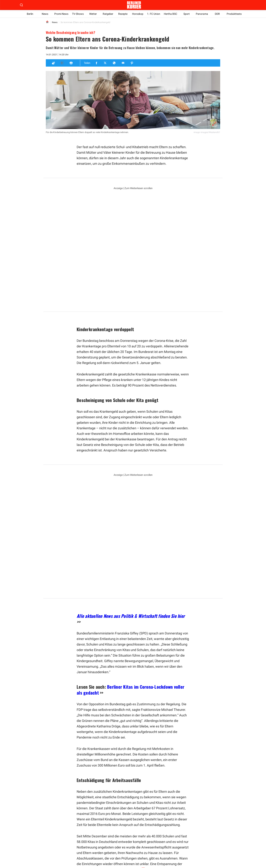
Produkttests (234, 14)
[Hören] (62, 63)
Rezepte (123, 14)
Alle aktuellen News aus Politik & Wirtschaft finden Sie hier (131, 498)
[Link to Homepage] (47, 22)
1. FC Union (154, 14)
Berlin (30, 14)
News (45, 14)
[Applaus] (53, 63)
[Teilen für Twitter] (105, 63)
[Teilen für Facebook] (97, 63)
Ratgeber (108, 14)
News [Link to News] (55, 22)
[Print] (71, 63)
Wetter (93, 14)
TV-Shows (78, 14)
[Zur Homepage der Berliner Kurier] (134, 5)
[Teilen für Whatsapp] (114, 63)
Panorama (202, 14)
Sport (187, 14)
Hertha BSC (171, 14)
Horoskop (138, 14)
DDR (218, 14)
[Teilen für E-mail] (123, 63)
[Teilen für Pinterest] (132, 63)
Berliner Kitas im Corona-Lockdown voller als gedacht (131, 572)
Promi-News (62, 14)
